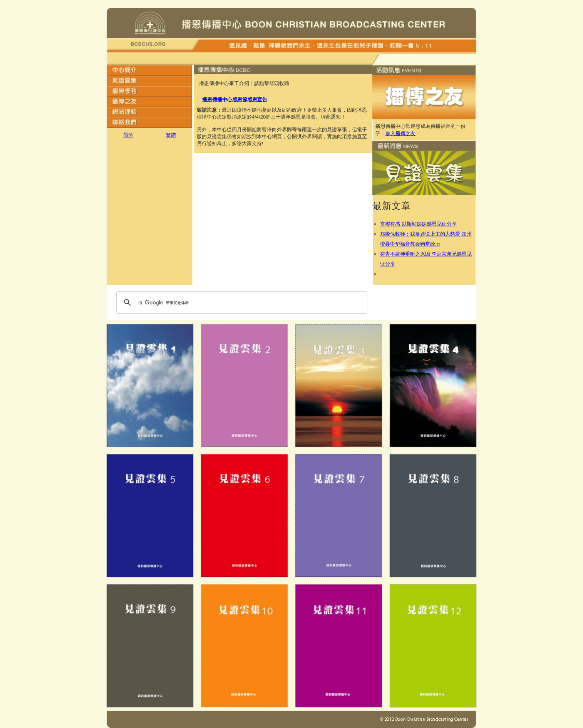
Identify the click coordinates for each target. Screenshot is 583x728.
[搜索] (241, 303)
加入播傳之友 (400, 133)
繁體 (171, 135)
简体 (128, 135)
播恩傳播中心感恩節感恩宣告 (235, 100)
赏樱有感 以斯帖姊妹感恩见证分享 (418, 224)
